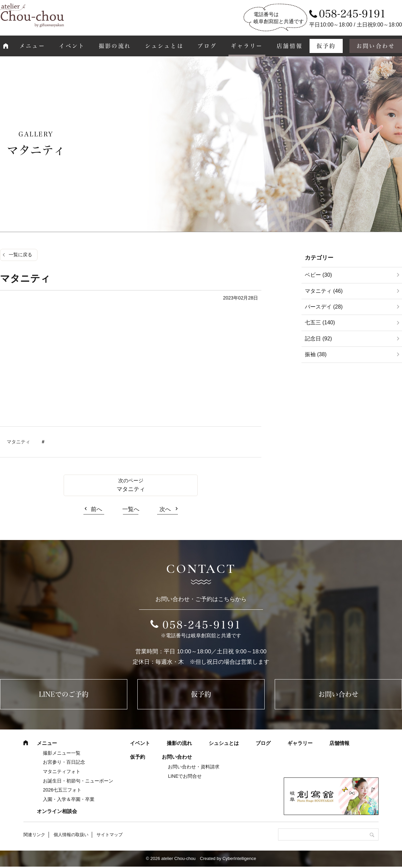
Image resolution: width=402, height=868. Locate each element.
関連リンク (34, 835)
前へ (96, 509)
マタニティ (18, 442)
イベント (72, 46)
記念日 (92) (318, 339)
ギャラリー (247, 46)
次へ (165, 509)
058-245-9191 (202, 625)
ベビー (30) (318, 275)
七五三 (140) (320, 322)
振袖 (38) (316, 354)
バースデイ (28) (324, 307)
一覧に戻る (20, 255)
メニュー (32, 46)
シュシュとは (164, 46)
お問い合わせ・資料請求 (194, 767)
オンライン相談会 (57, 811)
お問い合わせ (338, 694)
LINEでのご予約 (64, 694)
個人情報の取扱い (71, 835)
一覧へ (131, 509)
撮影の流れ (115, 46)
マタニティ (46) (324, 291)
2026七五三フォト (62, 790)
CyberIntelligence (239, 858)
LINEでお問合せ (185, 776)
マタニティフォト (62, 771)
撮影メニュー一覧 (62, 753)
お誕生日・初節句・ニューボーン (78, 781)
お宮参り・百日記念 (64, 762)
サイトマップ (110, 835)
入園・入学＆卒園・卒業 (69, 799)
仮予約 (326, 46)
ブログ (207, 46)
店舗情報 (290, 46)
